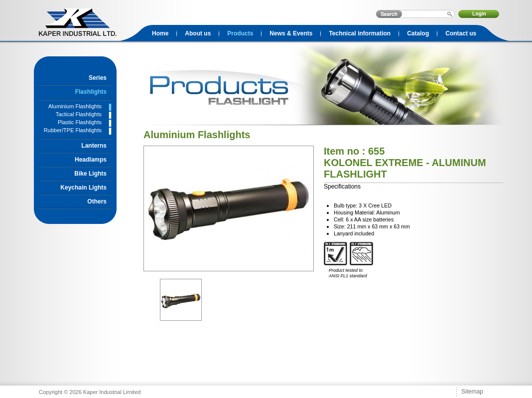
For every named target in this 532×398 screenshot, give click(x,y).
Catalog (418, 33)
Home (160, 33)
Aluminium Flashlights (75, 106)
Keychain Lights (83, 188)
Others (97, 201)
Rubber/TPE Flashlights (73, 130)
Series (98, 78)
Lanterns (94, 146)
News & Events (291, 33)
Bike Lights (90, 174)
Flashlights (91, 92)
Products (240, 33)
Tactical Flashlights (79, 114)
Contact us (461, 33)
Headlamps (91, 160)
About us (198, 33)
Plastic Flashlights (80, 122)
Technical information (360, 33)
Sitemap (472, 392)
